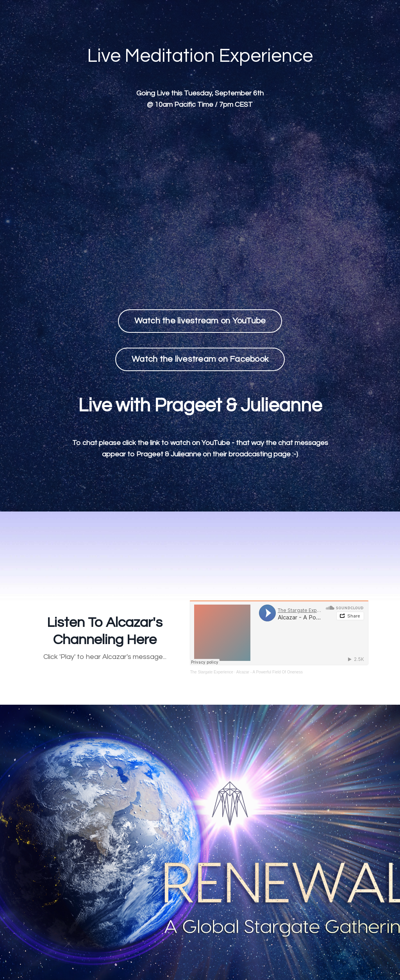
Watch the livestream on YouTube (200, 321)
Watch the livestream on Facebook (200, 359)
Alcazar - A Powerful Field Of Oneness (270, 672)
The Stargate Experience (212, 672)
